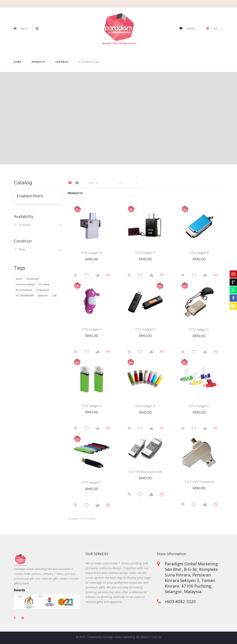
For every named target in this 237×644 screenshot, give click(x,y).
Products (38, 62)
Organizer (43, 290)
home (17, 62)
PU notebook (24, 290)
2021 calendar (24, 301)
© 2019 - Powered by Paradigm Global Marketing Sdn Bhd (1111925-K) (119, 637)
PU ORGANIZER (25, 295)
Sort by (94, 183)
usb (54, 295)
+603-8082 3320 (180, 601)
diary (19, 279)
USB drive (62, 62)
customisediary (25, 284)
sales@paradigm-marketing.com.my (183, 614)
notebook (33, 279)
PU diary (44, 284)
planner (43, 295)
